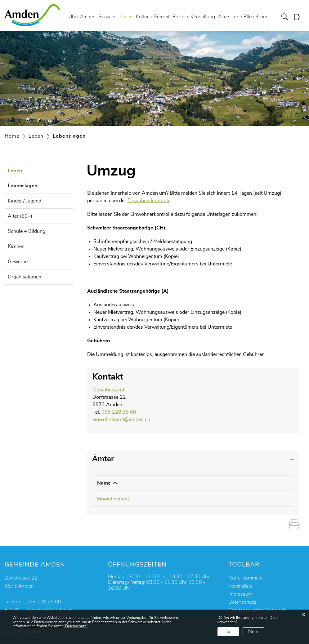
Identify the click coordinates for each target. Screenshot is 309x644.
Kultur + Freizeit (153, 17)
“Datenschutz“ (76, 626)
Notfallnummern (246, 578)
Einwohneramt (108, 390)
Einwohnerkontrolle (149, 201)
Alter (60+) (20, 216)
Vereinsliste (240, 586)
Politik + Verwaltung (194, 17)
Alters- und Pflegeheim (243, 17)
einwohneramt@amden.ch (121, 420)
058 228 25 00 (119, 412)
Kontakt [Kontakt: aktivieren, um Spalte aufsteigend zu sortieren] (217, 483)
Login (299, 17)
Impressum (240, 594)
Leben (126, 17)
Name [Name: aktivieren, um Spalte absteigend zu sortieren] (104, 483)
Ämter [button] (103, 459)
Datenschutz (242, 602)
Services (108, 17)
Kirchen (16, 246)
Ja (228, 632)
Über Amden (82, 17)
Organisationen (25, 277)
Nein (253, 632)
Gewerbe (18, 262)
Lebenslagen (38, 185)
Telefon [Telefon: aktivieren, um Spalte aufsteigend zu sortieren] (159, 483)
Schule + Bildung (27, 231)
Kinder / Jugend (25, 201)
